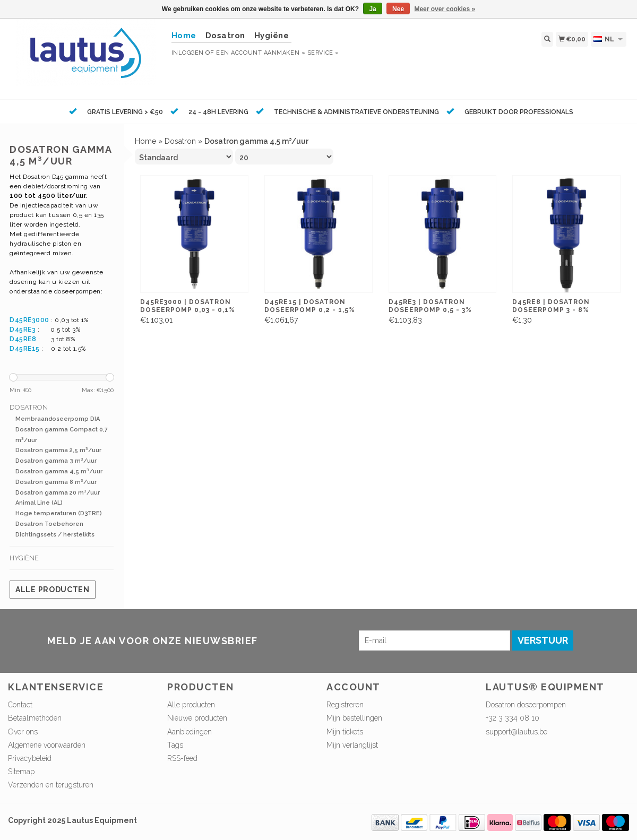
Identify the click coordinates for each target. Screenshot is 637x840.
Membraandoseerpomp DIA (58, 419)
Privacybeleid (30, 758)
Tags (175, 745)
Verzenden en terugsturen (51, 785)
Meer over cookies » (445, 9)
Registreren (345, 705)
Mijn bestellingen (354, 718)
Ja (372, 9)
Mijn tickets (345, 732)
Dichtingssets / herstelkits (55, 535)
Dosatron (225, 36)
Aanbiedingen (190, 732)
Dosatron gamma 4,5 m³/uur (59, 471)
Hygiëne (272, 36)
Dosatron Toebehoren (49, 524)
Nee (398, 9)
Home (145, 141)
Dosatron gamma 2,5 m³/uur (58, 450)
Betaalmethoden (35, 718)
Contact (20, 705)
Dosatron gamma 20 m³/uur (58, 493)
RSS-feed (182, 758)
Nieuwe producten (197, 718)
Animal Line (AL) (39, 503)
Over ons (23, 732)
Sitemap (21, 772)
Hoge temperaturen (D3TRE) (59, 513)
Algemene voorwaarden (47, 745)
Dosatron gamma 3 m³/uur (56, 461)
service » (323, 53)
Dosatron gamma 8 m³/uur (56, 482)
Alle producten (53, 590)
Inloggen (188, 53)
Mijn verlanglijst (352, 745)
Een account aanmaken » (261, 53)
